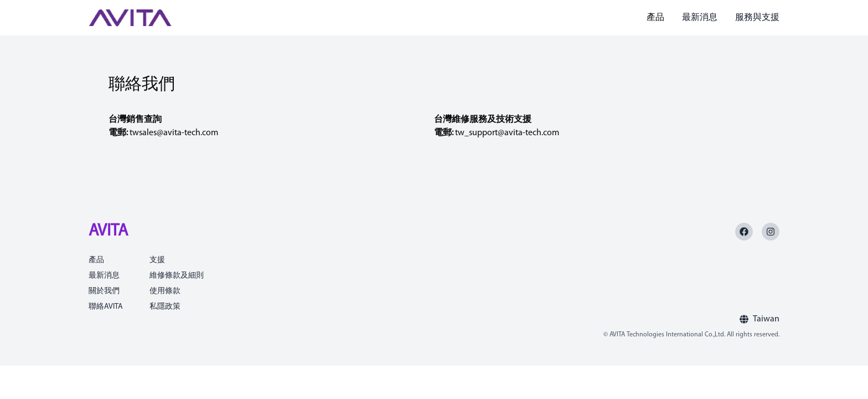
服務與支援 (757, 18)
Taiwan (766, 319)
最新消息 (700, 18)
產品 (655, 18)
